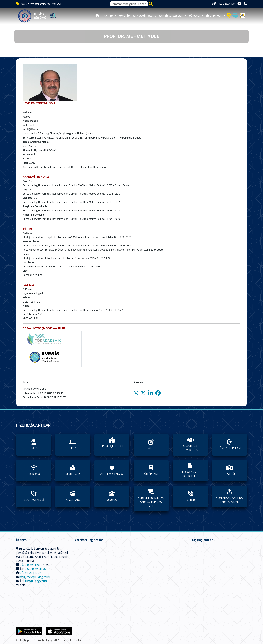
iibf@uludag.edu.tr (36, 581)
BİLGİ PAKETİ (215, 16)
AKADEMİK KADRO (145, 16)
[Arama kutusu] (129, 4)
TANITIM (108, 16)
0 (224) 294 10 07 (35, 569)
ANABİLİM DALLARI (172, 16)
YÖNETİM (124, 16)
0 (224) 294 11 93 (30, 565)
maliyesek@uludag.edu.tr (35, 577)
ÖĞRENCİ (195, 16)
